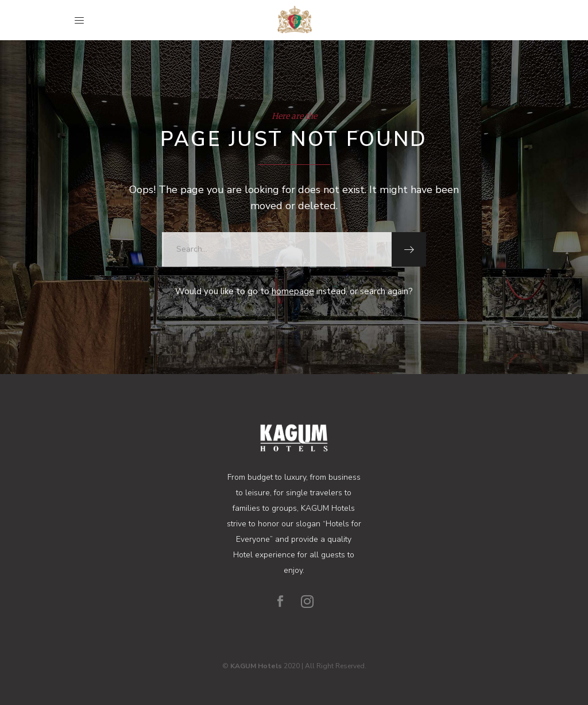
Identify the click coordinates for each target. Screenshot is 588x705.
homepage (293, 291)
